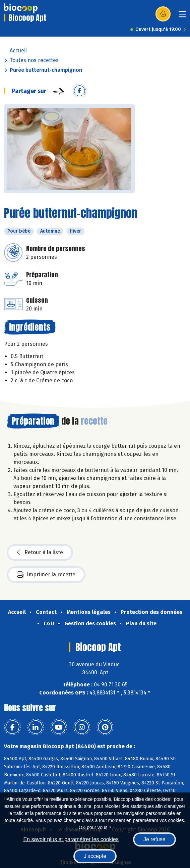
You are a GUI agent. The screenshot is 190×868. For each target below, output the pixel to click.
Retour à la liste (40, 552)
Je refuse (154, 839)
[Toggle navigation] (182, 16)
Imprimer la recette (46, 575)
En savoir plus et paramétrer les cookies (71, 839)
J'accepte (95, 856)
